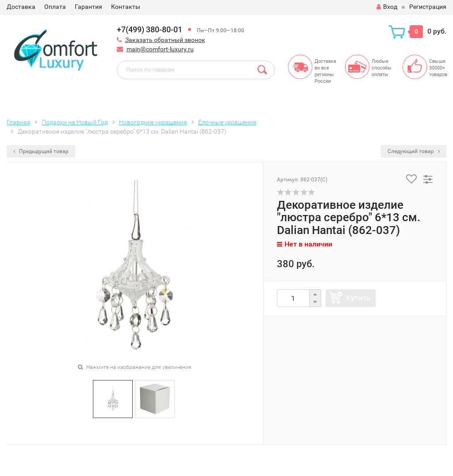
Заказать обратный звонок (165, 40)
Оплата (55, 7)
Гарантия (88, 7)
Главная (19, 122)
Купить (358, 298)
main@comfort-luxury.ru (160, 49)
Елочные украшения (227, 122)
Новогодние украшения (153, 122)
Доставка (21, 7)
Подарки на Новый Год (75, 122)
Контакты (126, 7)
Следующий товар (414, 151)
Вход (387, 7)
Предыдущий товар (41, 151)
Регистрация (428, 7)
